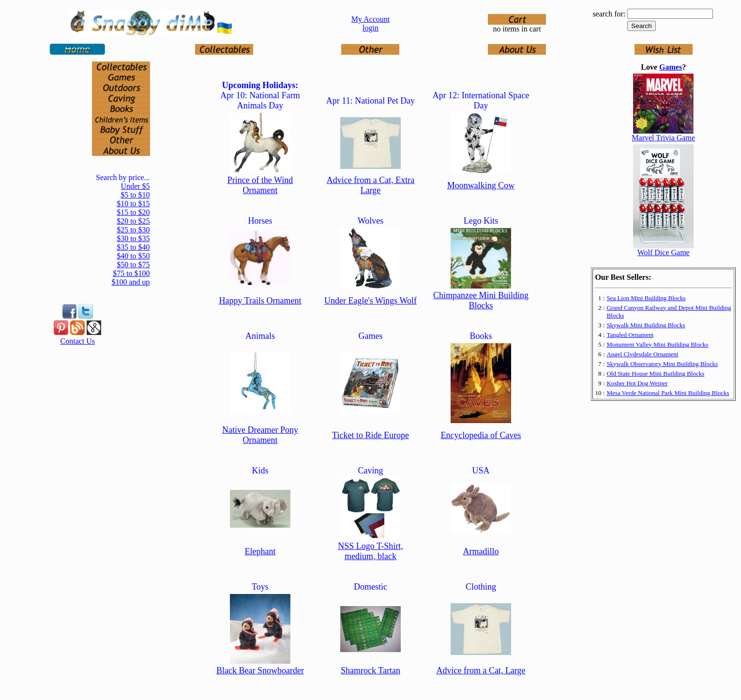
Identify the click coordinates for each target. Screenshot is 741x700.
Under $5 (136, 186)
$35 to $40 (133, 247)
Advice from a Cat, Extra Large (370, 185)
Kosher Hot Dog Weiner (637, 383)
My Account (371, 19)
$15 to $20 (133, 212)
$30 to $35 (133, 238)
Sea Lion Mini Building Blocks (646, 298)
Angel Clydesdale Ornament (642, 354)
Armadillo (481, 551)
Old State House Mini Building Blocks (655, 373)
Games (671, 67)
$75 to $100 (131, 273)
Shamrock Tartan (370, 670)
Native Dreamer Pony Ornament (260, 435)
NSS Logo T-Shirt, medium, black (370, 551)
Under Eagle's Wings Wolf (370, 301)
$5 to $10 (135, 195)
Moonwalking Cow (481, 185)
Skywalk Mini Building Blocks (646, 325)
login (370, 28)
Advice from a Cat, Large (481, 670)
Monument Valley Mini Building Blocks (657, 344)
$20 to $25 (133, 221)
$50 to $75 (133, 265)
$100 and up (130, 282)
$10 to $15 (133, 204)
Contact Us (78, 341)
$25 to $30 (133, 230)
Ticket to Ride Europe (370, 435)
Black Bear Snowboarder (260, 670)
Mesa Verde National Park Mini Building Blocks (668, 393)
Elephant (260, 551)
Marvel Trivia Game (663, 138)
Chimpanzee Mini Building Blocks (481, 300)
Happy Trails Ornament (260, 301)
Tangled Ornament (630, 335)
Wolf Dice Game (664, 252)
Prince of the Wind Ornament (260, 185)
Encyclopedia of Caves (481, 435)
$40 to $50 (133, 256)
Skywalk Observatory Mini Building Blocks (662, 364)
